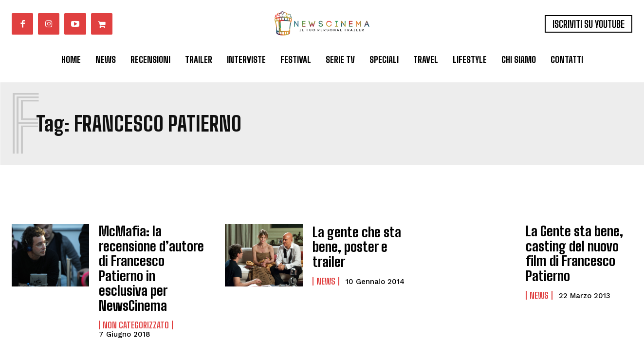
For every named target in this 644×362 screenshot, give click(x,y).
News (326, 272)
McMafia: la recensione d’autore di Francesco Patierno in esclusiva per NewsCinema (150, 256)
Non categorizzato (136, 300)
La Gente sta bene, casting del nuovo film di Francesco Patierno (577, 247)
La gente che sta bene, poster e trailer (365, 247)
